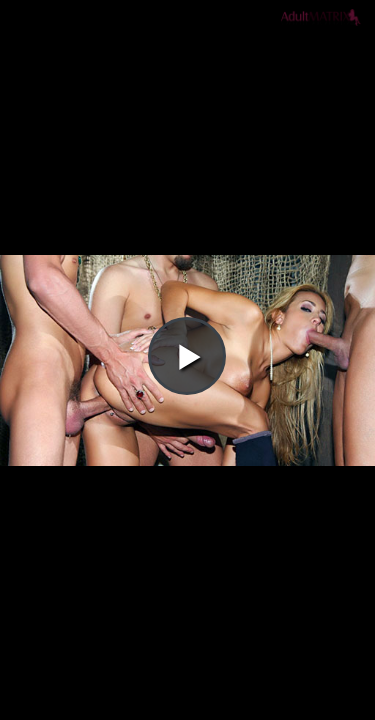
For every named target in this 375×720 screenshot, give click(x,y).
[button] (187, 71)
